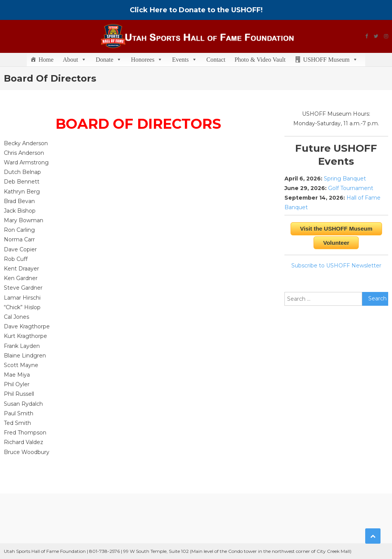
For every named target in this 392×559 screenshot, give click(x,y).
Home (46, 60)
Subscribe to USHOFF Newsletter (336, 266)
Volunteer (336, 243)
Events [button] (185, 60)
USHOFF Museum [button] (331, 60)
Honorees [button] (147, 60)
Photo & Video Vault (260, 60)
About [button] (75, 60)
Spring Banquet (345, 179)
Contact (216, 60)
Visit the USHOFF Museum (336, 229)
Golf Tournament (351, 188)
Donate (109, 60)
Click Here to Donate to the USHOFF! (196, 10)
